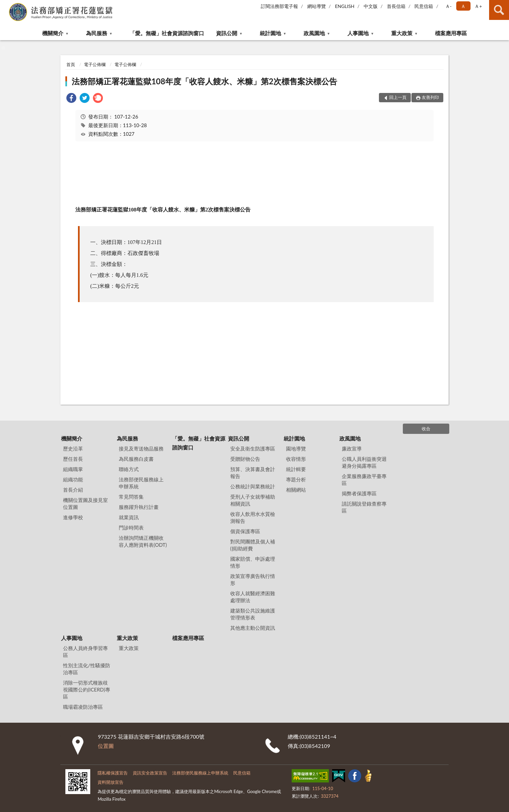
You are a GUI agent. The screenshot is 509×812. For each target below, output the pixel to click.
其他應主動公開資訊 (253, 628)
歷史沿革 (73, 448)
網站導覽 (317, 6)
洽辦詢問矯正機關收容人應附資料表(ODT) (143, 541)
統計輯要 (296, 469)
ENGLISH (345, 6)
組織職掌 (73, 469)
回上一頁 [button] (398, 97)
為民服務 (97, 33)
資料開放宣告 (110, 782)
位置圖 (106, 746)
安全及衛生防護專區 (253, 448)
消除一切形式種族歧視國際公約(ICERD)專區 (87, 690)
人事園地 (358, 33)
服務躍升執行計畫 (139, 507)
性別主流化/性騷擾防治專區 (87, 669)
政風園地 (314, 33)
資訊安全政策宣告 (150, 773)
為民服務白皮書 (136, 459)
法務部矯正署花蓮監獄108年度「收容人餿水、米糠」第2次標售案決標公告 (204, 81)
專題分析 (296, 479)
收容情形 (296, 459)
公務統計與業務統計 (253, 486)
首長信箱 (396, 6)
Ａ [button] (463, 6)
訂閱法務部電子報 (279, 6)
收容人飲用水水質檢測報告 (253, 517)
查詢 (499, 10)
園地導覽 (296, 448)
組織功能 (73, 479)
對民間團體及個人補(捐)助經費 (253, 545)
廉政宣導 (352, 448)
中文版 (371, 6)
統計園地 (270, 33)
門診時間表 (131, 528)
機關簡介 (53, 33)
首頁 (71, 64)
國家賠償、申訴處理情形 (253, 562)
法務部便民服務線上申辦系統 (141, 483)
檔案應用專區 (451, 33)
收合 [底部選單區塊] (426, 429)
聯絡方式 (129, 469)
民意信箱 (424, 6)
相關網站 (296, 490)
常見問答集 (131, 497)
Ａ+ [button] (478, 6)
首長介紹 (73, 490)
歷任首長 (73, 459)
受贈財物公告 (245, 459)
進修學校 (73, 517)
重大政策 (402, 33)
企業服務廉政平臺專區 (364, 480)
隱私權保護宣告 (113, 773)
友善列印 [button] (430, 97)
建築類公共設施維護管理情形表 (253, 614)
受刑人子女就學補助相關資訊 (253, 500)
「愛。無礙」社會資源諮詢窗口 (167, 33)
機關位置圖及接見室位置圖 (85, 503)
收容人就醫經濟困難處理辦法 (253, 597)
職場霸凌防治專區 (83, 707)
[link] (71, 99)
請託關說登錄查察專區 (364, 507)
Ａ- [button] (448, 6)
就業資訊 (129, 517)
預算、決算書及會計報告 (253, 473)
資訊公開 (227, 33)
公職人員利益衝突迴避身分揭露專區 (364, 462)
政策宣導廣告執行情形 (253, 579)
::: (5, 5)
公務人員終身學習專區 (85, 651)
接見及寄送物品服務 (141, 448)
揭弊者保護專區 (359, 493)
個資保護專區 (245, 531)
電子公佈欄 (95, 64)
